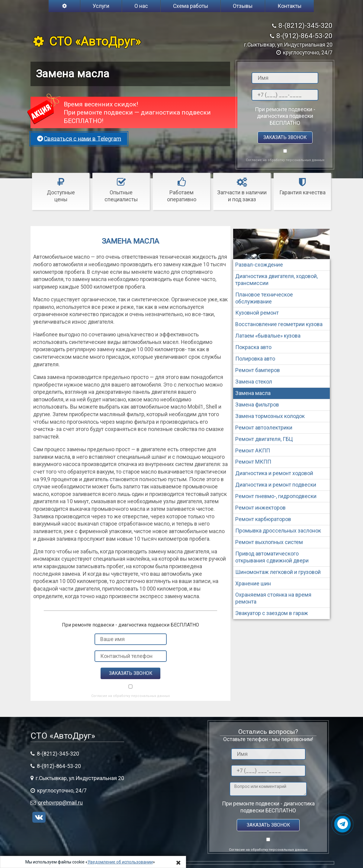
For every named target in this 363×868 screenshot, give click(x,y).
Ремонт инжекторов (260, 508)
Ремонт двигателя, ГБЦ (264, 439)
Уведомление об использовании (120, 862)
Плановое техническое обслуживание (264, 298)
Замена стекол (254, 382)
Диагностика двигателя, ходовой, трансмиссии (276, 280)
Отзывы (243, 6)
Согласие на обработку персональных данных (285, 160)
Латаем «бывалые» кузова (268, 336)
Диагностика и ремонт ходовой (274, 473)
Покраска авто (253, 347)
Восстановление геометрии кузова (279, 324)
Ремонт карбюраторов (263, 519)
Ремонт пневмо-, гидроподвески (276, 496)
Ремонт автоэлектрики (264, 428)
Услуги (101, 6)
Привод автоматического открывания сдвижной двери (272, 557)
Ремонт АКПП (253, 451)
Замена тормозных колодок (270, 416)
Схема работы (191, 6)
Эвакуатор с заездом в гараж (272, 613)
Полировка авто (255, 359)
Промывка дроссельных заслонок (278, 531)
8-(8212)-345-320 (305, 26)
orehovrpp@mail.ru (60, 803)
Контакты (289, 6)
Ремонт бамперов (258, 370)
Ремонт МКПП (253, 462)
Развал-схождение (259, 265)
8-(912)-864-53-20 (304, 36)
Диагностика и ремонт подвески (276, 485)
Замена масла (253, 393)
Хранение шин (253, 584)
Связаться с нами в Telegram (79, 139)
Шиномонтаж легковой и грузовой (278, 572)
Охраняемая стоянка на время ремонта (273, 598)
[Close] (178, 863)
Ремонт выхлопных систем (269, 542)
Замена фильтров (257, 405)
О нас (141, 6)
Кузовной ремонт (257, 313)
